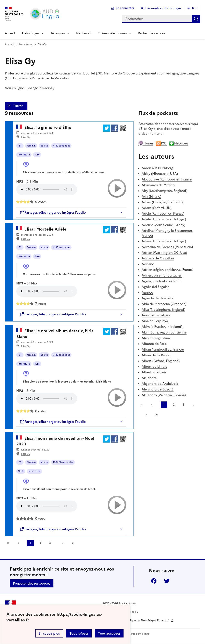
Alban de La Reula (156, 355)
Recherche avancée (152, 33)
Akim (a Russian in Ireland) (162, 327)
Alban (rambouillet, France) (163, 349)
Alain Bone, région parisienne (164, 332)
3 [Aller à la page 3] (50, 543)
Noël (21, 471)
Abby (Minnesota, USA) (160, 174)
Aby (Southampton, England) (164, 191)
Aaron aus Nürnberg (157, 168)
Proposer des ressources (32, 583)
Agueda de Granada (157, 298)
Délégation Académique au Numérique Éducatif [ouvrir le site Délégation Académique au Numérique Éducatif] (136, 620)
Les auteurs (26, 44)
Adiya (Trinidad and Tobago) (164, 241)
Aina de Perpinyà (155, 321)
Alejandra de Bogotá (158, 389)
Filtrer (18, 106)
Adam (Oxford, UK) (157, 208)
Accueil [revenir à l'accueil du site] (9, 44)
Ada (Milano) (151, 196)
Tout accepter (109, 633)
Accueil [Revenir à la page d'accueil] (10, 33)
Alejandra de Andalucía (160, 384)
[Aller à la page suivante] (62, 543)
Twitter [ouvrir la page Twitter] (167, 581)
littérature (24, 155)
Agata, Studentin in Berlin (162, 281)
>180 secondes (61, 146)
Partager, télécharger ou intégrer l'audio (53, 212)
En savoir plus (49, 633)
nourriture (34, 471)
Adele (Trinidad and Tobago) (164, 219)
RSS (161, 143)
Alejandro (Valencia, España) (164, 395)
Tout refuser (79, 633)
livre (37, 155)
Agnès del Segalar (155, 287)
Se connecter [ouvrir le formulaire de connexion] (125, 8)
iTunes (146, 143)
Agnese (147, 292)
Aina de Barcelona (156, 315)
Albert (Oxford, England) (161, 361)
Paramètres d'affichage (135, 634)
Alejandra (149, 378)
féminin (31, 146)
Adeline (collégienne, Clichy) (163, 225)
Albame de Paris (154, 344)
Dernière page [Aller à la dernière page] (73, 543)
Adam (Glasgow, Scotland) (162, 202)
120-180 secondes (63, 462)
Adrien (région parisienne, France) (168, 270)
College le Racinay (40, 88)
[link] (19, 543)
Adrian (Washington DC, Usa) (164, 253)
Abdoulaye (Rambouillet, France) (167, 179)
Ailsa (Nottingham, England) (163, 309)
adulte (44, 146)
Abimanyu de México (158, 185)
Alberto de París (154, 372)
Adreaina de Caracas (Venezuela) (167, 247)
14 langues (58, 33)
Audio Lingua (30, 33)
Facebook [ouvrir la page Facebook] (154, 581)
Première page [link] (8, 543)
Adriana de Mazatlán (158, 258)
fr (193, 8)
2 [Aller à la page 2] (40, 543)
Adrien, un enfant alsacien (162, 275)
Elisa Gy (26, 137)
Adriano (148, 264)
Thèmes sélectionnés (112, 33)
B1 (20, 146)
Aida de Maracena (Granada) (164, 304)
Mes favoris (84, 33)
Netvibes (179, 143)
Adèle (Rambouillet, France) (163, 213)
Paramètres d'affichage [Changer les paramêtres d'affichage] (163, 8)
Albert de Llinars (154, 366)
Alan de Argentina (156, 338)
